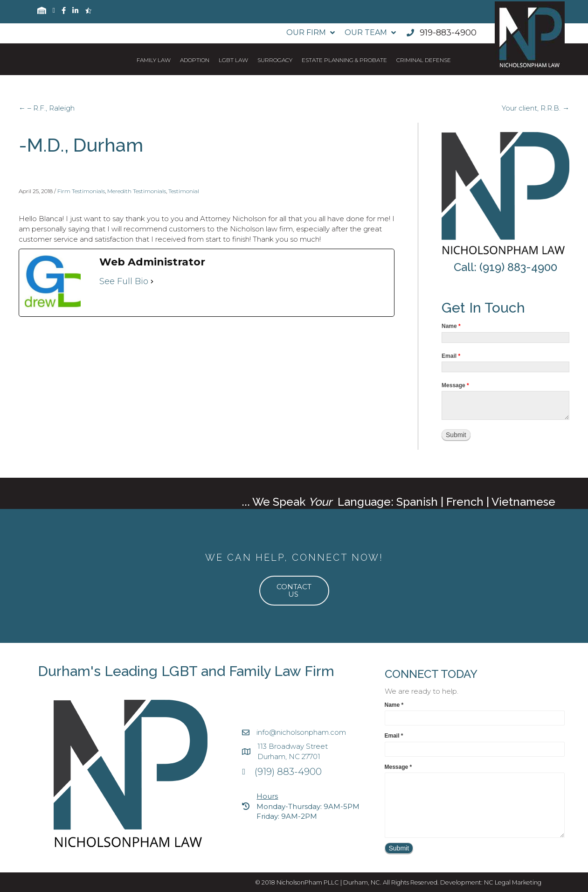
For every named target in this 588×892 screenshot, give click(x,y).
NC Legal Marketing (513, 882)
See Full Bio (124, 281)
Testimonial (184, 191)
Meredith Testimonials (137, 191)
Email (451, 356)
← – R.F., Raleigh (47, 108)
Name (451, 326)
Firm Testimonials (81, 191)
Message (455, 385)
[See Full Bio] (152, 281)
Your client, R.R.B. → (536, 108)
